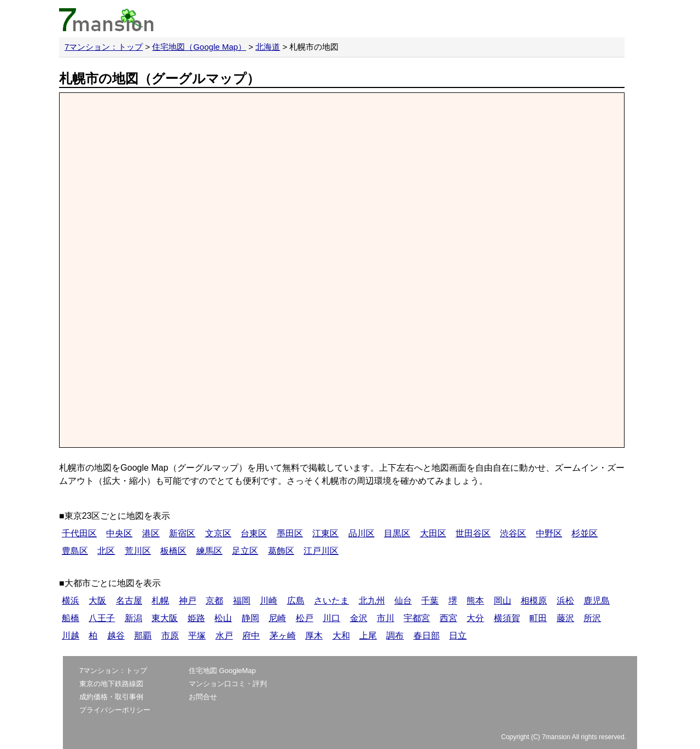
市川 (386, 618)
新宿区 (182, 533)
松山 (223, 618)
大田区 (433, 533)
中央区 (119, 533)
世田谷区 (473, 533)
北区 (106, 551)
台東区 (254, 533)
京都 (214, 601)
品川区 (361, 533)
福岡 (242, 601)
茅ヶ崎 (283, 636)
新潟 (133, 618)
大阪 (97, 601)
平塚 (197, 636)
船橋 (71, 618)
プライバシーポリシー (115, 710)
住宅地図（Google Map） (199, 47)
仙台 (403, 601)
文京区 (218, 533)
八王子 (102, 618)
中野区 (549, 533)
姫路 (196, 618)
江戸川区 (321, 551)
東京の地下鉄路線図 (111, 684)
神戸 (188, 601)
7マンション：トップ (104, 47)
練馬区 (209, 551)
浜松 (565, 601)
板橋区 (173, 551)
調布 (395, 636)
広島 (296, 601)
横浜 (71, 601)
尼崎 (277, 618)
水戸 (224, 636)
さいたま (331, 601)
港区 (151, 533)
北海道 (268, 47)
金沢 (359, 618)
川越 (71, 636)
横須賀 (507, 618)
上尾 (368, 636)
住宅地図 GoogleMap (222, 671)
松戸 (305, 618)
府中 (251, 636)
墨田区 (290, 533)
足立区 (245, 551)
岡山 (503, 601)
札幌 (160, 601)
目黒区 (397, 533)
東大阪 (165, 618)
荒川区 (138, 551)
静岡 (250, 618)
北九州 (372, 601)
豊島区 (75, 551)
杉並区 (585, 533)
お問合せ (203, 697)
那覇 (143, 636)
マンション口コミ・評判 (228, 684)
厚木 (314, 636)
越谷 (116, 636)
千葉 (430, 601)
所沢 (592, 618)
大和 (341, 636)
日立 (458, 636)
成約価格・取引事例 (111, 697)
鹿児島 (597, 601)
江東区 (325, 533)
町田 (538, 618)
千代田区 (79, 533)
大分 (475, 618)
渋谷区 (513, 533)
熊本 (475, 601)
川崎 (269, 601)
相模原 (534, 601)
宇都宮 (417, 618)
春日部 (427, 636)
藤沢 (565, 618)
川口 (331, 618)
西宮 (448, 618)
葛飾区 (281, 551)
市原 (170, 636)
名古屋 (129, 601)
